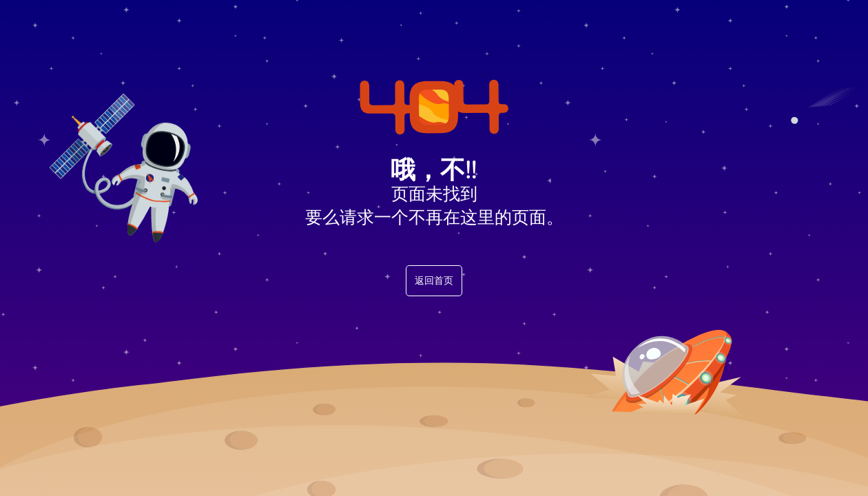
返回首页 (434, 281)
